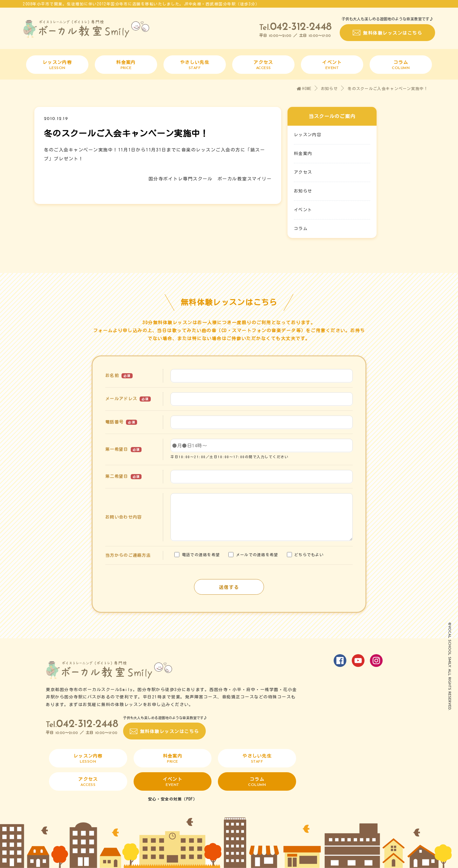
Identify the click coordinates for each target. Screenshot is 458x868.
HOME (304, 89)
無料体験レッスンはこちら (392, 33)
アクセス (303, 172)
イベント (303, 210)
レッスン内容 (308, 135)
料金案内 (303, 154)
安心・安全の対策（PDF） (173, 799)
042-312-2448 (301, 27)
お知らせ (329, 88)
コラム (301, 229)
